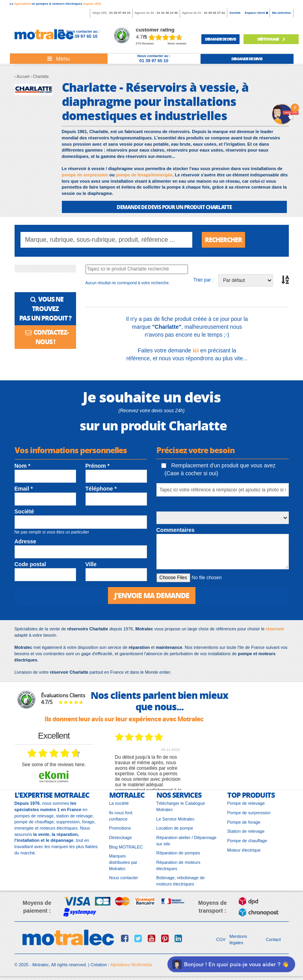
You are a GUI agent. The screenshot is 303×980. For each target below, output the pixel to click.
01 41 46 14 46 (167, 13)
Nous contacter (124, 878)
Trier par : (204, 280)
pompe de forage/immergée (144, 175)
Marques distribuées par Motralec (123, 862)
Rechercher (223, 240)
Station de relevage (246, 831)
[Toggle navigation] (59, 59)
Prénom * (98, 466)
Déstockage (121, 837)
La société (119, 803)
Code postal (30, 564)
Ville (91, 564)
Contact (273, 939)
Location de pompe (175, 828)
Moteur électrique (244, 850)
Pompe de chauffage (247, 841)
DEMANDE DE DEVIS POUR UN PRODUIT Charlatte (174, 207)
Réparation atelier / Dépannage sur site (187, 841)
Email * (24, 489)
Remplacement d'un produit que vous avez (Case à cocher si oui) (218, 469)
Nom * (22, 466)
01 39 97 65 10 (120, 13)
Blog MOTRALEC (126, 847)
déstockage (271, 39)
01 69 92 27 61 (215, 13)
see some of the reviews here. (54, 765)
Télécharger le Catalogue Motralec (181, 806)
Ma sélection (281, 13)
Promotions (120, 828)
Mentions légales (238, 939)
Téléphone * (101, 489)
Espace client (256, 13)
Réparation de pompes (178, 853)
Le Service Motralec (176, 819)
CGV (221, 939)
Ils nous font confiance (121, 816)
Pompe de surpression (249, 813)
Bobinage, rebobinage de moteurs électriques (181, 881)
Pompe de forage (244, 822)
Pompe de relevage (246, 803)
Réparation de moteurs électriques (178, 865)
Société (235, 13)
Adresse (25, 541)
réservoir (275, 629)
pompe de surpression (85, 175)
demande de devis (220, 39)
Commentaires (176, 530)
